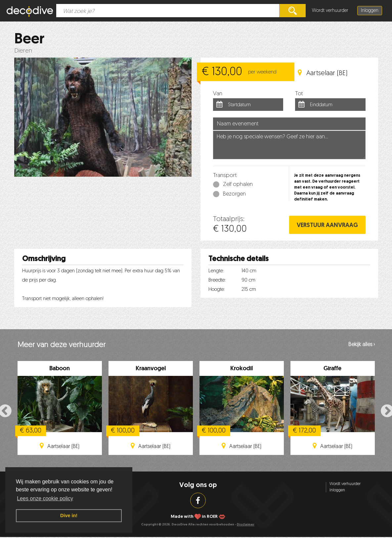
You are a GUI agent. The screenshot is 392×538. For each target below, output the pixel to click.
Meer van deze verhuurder (62, 345)
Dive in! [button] (69, 516)
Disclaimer (246, 525)
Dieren (23, 51)
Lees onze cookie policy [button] (45, 498)
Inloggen (370, 11)
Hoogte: (217, 290)
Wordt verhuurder (330, 11)
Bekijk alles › (362, 345)
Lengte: (216, 271)
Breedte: (217, 280)
